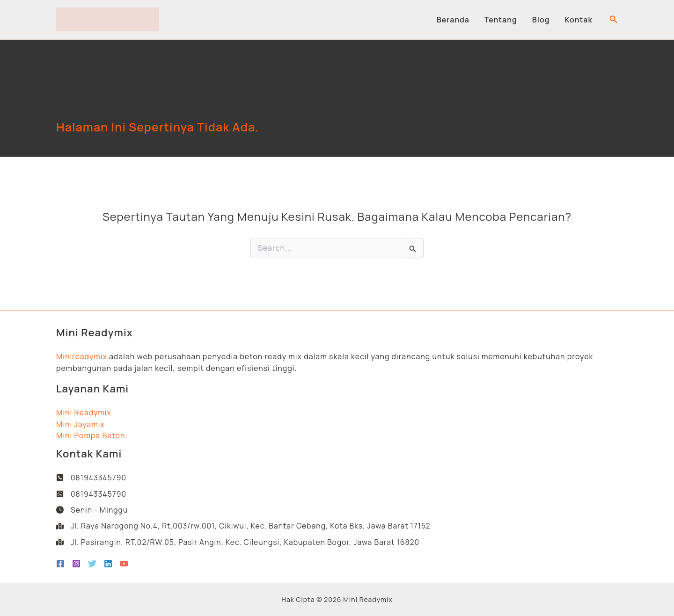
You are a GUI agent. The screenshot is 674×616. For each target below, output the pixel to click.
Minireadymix (82, 355)
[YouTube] (124, 564)
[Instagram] (76, 564)
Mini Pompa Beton (91, 435)
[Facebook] (60, 564)
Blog (541, 20)
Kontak (579, 20)
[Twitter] (92, 564)
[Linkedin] (108, 564)
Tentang (501, 20)
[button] (614, 20)
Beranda (453, 20)
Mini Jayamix (81, 423)
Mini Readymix (84, 412)
